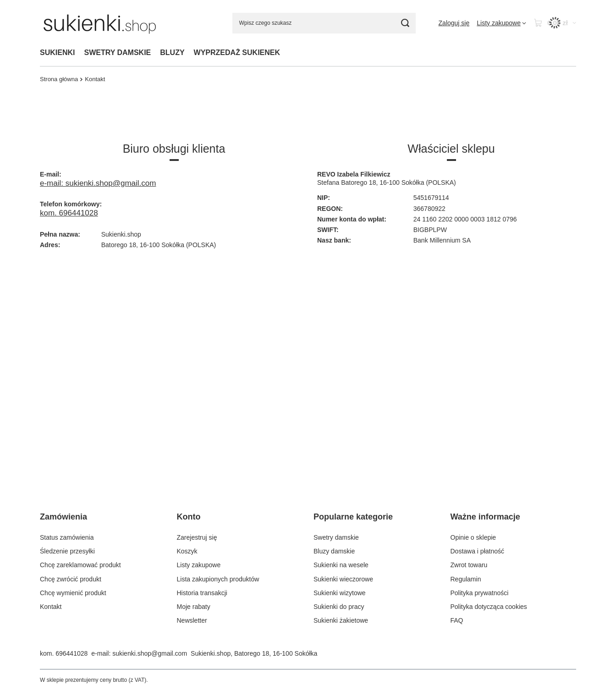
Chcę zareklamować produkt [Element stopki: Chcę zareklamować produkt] (80, 565)
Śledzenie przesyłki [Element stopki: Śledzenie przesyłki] (67, 551)
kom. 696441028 (69, 213)
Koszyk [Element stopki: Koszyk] (187, 551)
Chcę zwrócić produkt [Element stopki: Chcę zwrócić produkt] (71, 579)
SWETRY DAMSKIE (117, 53)
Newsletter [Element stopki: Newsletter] (192, 620)
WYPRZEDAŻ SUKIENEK (237, 53)
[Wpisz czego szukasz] (324, 23)
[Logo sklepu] (100, 23)
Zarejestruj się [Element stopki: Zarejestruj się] (197, 537)
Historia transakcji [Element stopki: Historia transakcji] (202, 593)
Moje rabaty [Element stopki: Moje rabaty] (194, 607)
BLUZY (172, 53)
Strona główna (59, 79)
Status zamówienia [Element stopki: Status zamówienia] (67, 537)
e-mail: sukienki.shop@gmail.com (98, 183)
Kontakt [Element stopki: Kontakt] (51, 607)
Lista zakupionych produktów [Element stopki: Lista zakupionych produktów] (218, 579)
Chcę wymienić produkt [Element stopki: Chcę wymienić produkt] (73, 593)
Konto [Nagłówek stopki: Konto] (189, 517)
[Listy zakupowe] (501, 23)
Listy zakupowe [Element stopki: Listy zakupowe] (199, 565)
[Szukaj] (405, 23)
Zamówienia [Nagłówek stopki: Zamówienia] (63, 517)
